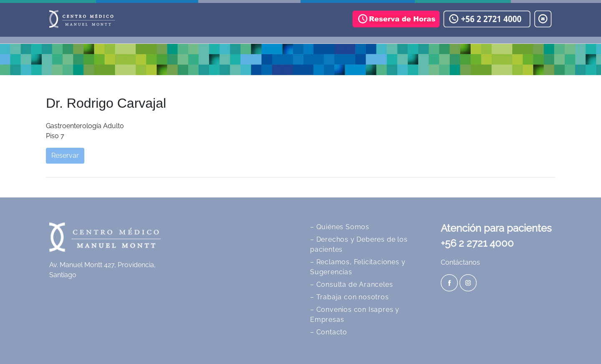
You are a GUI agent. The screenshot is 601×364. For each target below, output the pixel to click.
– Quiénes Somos (340, 227)
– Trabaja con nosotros (350, 297)
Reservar (65, 155)
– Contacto (329, 332)
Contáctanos (460, 262)
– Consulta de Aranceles (351, 284)
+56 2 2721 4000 (477, 243)
